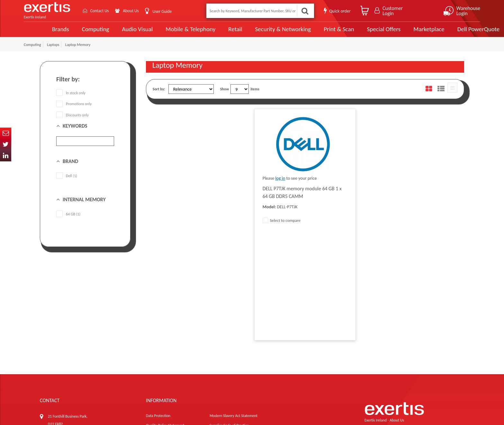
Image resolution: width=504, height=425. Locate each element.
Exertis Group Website (163, 346)
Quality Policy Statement (165, 327)
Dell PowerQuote (453, 33)
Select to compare (282, 228)
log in (280, 186)
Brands (39, 33)
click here (85, 356)
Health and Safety (223, 365)
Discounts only (72, 122)
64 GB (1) (68, 222)
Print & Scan (315, 33)
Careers (216, 346)
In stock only (71, 100)
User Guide (166, 11)
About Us (134, 11)
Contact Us (101, 11)
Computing (74, 33)
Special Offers (359, 33)
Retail (212, 33)
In (6, 156)
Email (6, 133)
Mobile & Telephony (168, 33)
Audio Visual (115, 33)
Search (305, 11)
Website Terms (221, 336)
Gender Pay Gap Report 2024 (169, 375)
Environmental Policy (226, 356)
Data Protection (158, 317)
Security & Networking (259, 33)
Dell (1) (67, 183)
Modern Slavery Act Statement (234, 317)
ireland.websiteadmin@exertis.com (91, 361)
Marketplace (404, 33)
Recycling (153, 365)
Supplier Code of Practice (229, 327)
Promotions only (74, 111)
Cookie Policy (156, 356)
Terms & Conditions (161, 336)
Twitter (6, 145)
